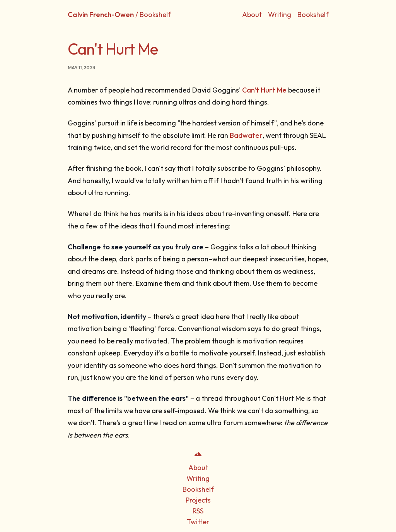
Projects (198, 500)
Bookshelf (313, 15)
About (252, 15)
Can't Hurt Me (264, 90)
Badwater (246, 135)
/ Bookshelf (153, 15)
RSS (198, 511)
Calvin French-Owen (101, 15)
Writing (280, 15)
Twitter (198, 522)
